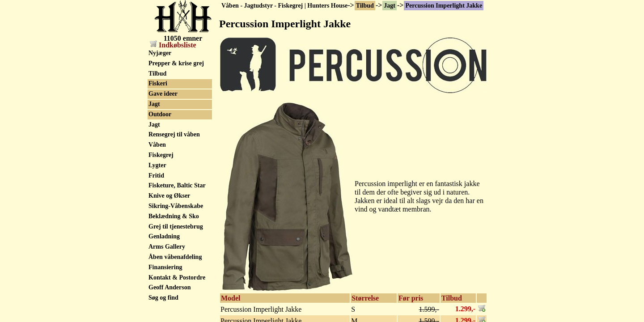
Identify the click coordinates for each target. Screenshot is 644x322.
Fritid (156, 176)
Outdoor (160, 114)
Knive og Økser (169, 196)
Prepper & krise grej (176, 63)
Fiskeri (158, 83)
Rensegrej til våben (174, 134)
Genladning (164, 236)
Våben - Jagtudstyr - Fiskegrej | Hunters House (284, 6)
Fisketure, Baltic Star (177, 185)
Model (231, 298)
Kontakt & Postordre (177, 278)
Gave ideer (163, 94)
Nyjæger (160, 53)
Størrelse (365, 298)
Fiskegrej (161, 155)
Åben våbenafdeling (175, 257)
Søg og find (163, 298)
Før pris (411, 298)
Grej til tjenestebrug (176, 227)
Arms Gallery (167, 247)
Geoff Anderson (170, 287)
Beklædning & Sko (174, 216)
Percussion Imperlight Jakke (444, 6)
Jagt (390, 6)
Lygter (157, 165)
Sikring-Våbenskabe (176, 206)
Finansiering (165, 267)
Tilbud (365, 6)
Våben (157, 145)
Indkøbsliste (173, 45)
